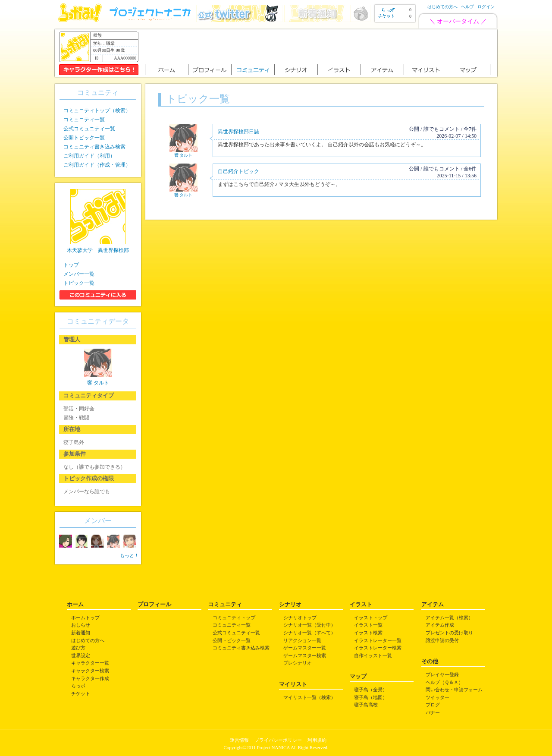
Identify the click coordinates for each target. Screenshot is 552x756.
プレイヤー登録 (442, 674)
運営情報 (239, 740)
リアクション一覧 (302, 640)
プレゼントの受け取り (449, 633)
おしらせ (81, 625)
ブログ (433, 705)
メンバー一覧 (79, 274)
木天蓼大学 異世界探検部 (98, 250)
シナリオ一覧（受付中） (309, 625)
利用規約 (317, 740)
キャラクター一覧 (90, 663)
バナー (433, 712)
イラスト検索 (368, 633)
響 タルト (183, 155)
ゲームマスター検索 (305, 655)
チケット (81, 693)
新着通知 (81, 633)
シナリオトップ (300, 617)
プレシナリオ (298, 663)
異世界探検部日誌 (238, 132)
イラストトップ (371, 617)
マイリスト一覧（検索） (309, 697)
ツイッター (438, 697)
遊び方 (78, 648)
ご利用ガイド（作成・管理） (97, 165)
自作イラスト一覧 (373, 655)
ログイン (486, 7)
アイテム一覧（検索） (449, 617)
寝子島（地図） (371, 697)
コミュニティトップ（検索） (97, 110)
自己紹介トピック (238, 171)
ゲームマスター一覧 (305, 648)
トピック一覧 (79, 283)
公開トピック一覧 (84, 138)
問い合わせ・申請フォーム (454, 690)
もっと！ (129, 555)
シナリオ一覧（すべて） (309, 633)
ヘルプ (467, 7)
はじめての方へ (442, 7)
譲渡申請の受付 (442, 640)
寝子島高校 (366, 705)
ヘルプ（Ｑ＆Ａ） (444, 682)
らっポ (78, 686)
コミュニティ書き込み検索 (94, 147)
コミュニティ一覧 (84, 120)
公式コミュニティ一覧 (89, 129)
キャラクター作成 (90, 678)
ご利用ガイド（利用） (89, 156)
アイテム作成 (440, 625)
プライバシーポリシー (278, 740)
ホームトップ (85, 617)
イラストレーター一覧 (378, 640)
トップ (71, 265)
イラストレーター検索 (378, 648)
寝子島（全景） (371, 690)
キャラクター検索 (90, 671)
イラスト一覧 (368, 625)
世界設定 (81, 655)
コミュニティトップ (234, 617)
